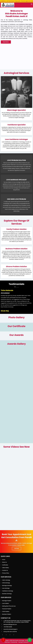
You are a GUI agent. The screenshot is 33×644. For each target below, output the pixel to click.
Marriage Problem (7, 601)
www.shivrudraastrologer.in (10, 629)
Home (4, 560)
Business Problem (7, 614)
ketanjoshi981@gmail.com (10, 624)
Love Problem (6, 603)
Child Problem (6, 611)
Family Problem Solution (16, 229)
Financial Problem (7, 609)
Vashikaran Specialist (16, 125)
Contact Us (5, 570)
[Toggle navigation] (32, 4)
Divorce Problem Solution (16, 267)
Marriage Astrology (7, 586)
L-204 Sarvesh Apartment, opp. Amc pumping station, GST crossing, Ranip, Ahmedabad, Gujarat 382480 (17, 621)
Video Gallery (6, 568)
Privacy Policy (6, 573)
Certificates (5, 565)
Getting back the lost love (9, 606)
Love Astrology (6, 588)
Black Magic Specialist (16, 110)
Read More (6, 42)
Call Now (16, 548)
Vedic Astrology (6, 580)
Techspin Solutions (23, 642)
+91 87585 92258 (8, 627)
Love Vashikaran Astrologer (16, 139)
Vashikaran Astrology (8, 591)
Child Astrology (6, 583)
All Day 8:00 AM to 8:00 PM (10, 632)
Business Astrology (7, 594)
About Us (4, 562)
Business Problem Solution (16, 249)
